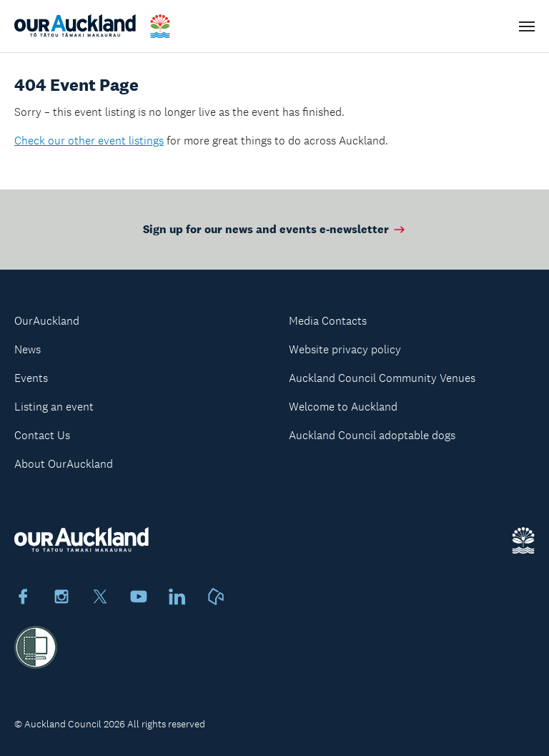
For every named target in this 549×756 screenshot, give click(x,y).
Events (31, 378)
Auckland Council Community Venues (382, 378)
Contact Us (42, 435)
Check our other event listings (89, 141)
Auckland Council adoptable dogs (372, 435)
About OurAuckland (64, 464)
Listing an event (54, 407)
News (28, 349)
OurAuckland (47, 321)
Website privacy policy (345, 349)
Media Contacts (328, 321)
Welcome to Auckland (343, 407)
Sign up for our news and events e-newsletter (275, 229)
